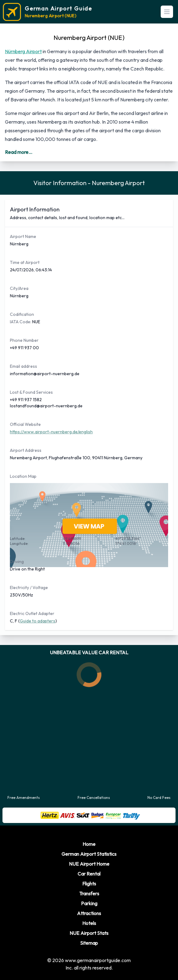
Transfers (89, 893)
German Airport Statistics (89, 854)
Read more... (19, 152)
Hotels (89, 923)
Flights (89, 884)
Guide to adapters (38, 621)
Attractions (89, 913)
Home (89, 844)
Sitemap (89, 943)
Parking (89, 903)
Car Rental (89, 874)
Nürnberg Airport (23, 51)
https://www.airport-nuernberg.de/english (51, 432)
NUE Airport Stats (89, 933)
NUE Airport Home (89, 864)
